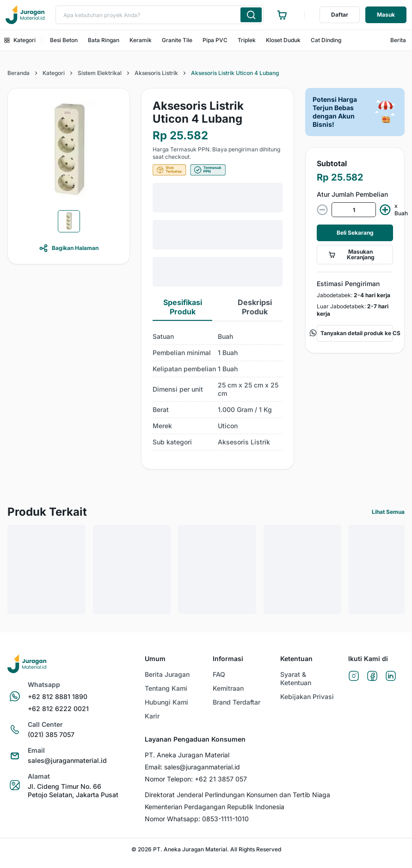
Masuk (386, 15)
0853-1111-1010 (225, 819)
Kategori (20, 40)
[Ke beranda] (25, 15)
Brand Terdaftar (237, 702)
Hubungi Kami (166, 702)
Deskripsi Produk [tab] (255, 307)
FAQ (219, 674)
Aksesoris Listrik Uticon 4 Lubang (235, 73)
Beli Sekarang (355, 233)
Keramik (141, 40)
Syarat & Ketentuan (296, 678)
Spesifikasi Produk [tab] (183, 307)
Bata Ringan (104, 40)
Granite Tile (177, 40)
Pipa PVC (215, 40)
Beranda (18, 73)
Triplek (247, 40)
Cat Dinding (326, 40)
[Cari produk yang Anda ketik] (251, 15)
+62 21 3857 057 (221, 779)
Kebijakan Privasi (307, 696)
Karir (152, 716)
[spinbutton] (354, 210)
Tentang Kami (166, 688)
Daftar (340, 15)
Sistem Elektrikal (100, 73)
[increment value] (385, 210)
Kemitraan (228, 688)
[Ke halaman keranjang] (282, 15)
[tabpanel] (218, 390)
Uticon (228, 426)
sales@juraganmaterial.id (202, 767)
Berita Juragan (167, 674)
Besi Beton (64, 40)
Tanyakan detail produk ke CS (355, 333)
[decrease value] (322, 210)
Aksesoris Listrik (156, 73)
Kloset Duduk (283, 40)
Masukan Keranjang (351, 254)
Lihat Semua (388, 512)
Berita (398, 40)
